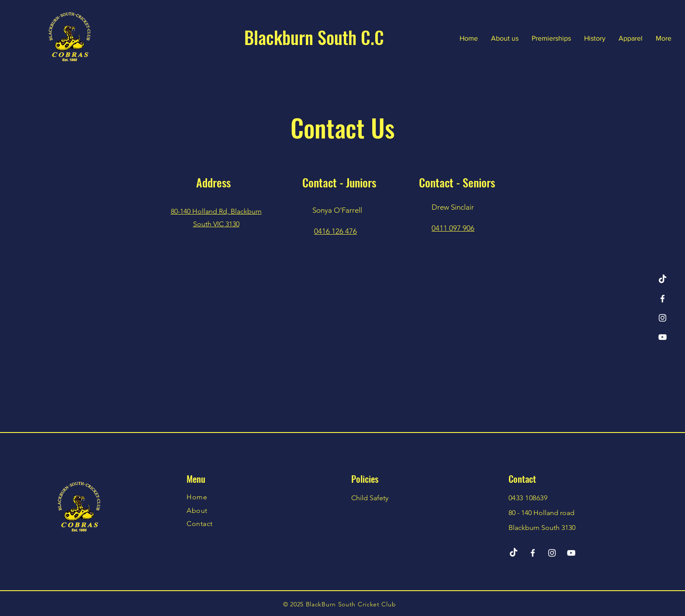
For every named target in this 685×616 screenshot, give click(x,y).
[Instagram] (663, 318)
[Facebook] (663, 299)
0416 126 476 (336, 231)
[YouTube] (663, 337)
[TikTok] (663, 279)
